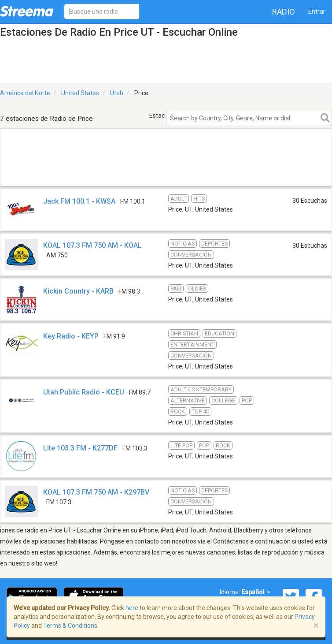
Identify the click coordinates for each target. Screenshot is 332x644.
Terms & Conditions (70, 625)
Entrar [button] (317, 11)
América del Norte (25, 93)
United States (80, 93)
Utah (117, 93)
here (132, 608)
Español (256, 592)
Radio (284, 12)
